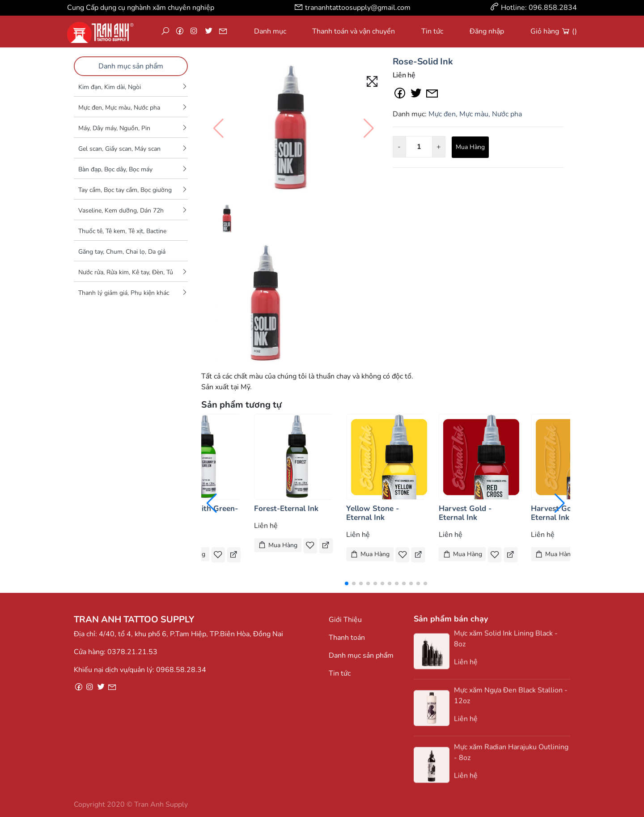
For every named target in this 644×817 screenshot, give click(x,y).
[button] (347, 583)
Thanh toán (347, 638)
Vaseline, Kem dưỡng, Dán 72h (121, 211)
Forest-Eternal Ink (286, 508)
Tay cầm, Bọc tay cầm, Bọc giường (125, 190)
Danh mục (270, 31)
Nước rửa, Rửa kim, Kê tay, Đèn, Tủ (126, 272)
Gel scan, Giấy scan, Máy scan (119, 149)
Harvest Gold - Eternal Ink (465, 513)
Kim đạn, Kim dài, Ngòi (110, 87)
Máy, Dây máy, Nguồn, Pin (114, 128)
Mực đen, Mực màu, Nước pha (119, 108)
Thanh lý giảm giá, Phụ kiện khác (124, 293)
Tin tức (432, 31)
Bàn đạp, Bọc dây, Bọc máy (115, 169)
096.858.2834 (553, 8)
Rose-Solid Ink (423, 62)
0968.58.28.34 (181, 670)
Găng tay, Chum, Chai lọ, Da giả (122, 252)
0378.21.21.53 (132, 652)
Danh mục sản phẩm (131, 66)
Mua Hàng (470, 147)
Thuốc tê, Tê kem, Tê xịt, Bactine (122, 231)
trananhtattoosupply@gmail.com (358, 8)
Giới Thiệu (345, 620)
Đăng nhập (487, 31)
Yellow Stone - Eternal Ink (373, 513)
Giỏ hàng (554, 31)
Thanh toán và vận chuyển (354, 31)
